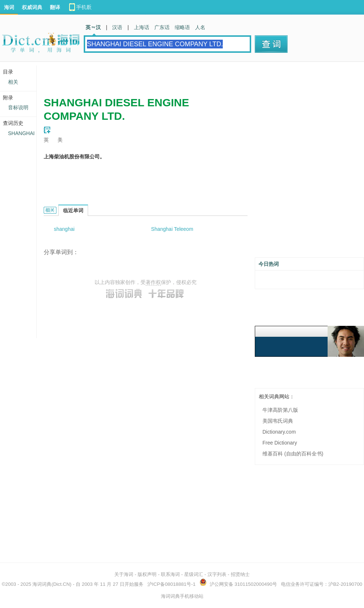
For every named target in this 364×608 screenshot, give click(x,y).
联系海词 (170, 574)
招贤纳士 (240, 574)
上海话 (142, 27)
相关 (13, 82)
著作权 (153, 282)
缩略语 (182, 27)
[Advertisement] (167, 76)
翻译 (55, 7)
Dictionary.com (279, 432)
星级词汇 (194, 574)
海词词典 (42, 584)
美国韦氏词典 (278, 421)
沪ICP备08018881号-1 (171, 584)
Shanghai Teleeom (172, 229)
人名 (200, 27)
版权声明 (147, 574)
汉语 (117, 27)
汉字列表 (217, 574)
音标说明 (18, 107)
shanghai (64, 229)
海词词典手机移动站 (182, 596)
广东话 (162, 27)
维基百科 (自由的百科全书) (293, 454)
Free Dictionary (280, 443)
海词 (9, 7)
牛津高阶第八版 (280, 410)
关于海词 (124, 574)
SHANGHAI (21, 133)
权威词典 (32, 7)
